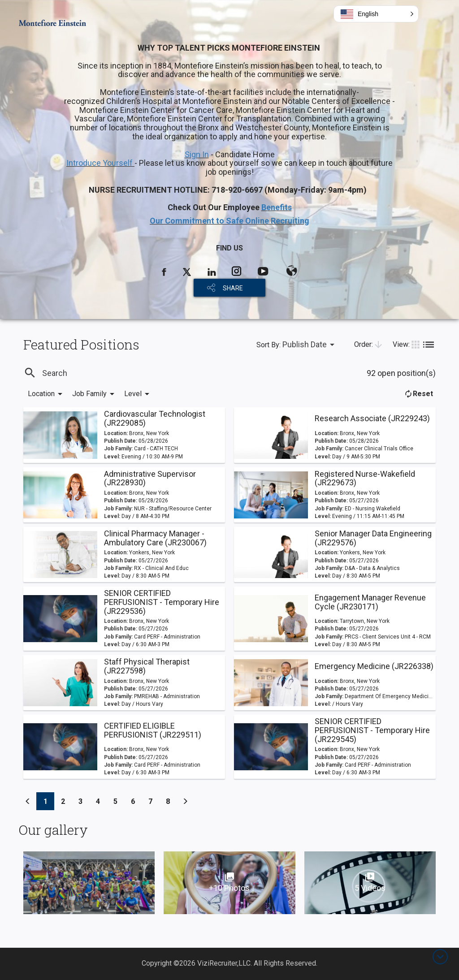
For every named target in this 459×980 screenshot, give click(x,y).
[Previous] (28, 801)
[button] (376, 14)
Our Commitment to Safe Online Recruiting (229, 221)
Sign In (197, 154)
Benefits (277, 207)
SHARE (233, 288)
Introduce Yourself (100, 163)
